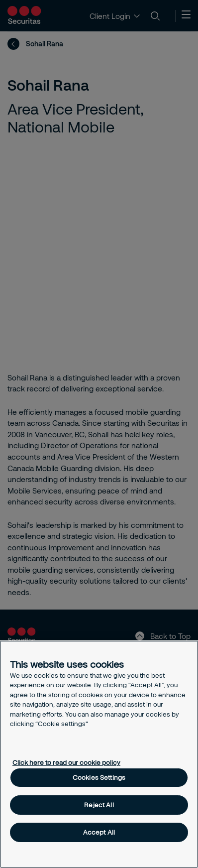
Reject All (99, 805)
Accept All (99, 832)
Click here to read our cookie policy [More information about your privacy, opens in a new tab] (66, 762)
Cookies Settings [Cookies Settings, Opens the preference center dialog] (99, 777)
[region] (99, 754)
